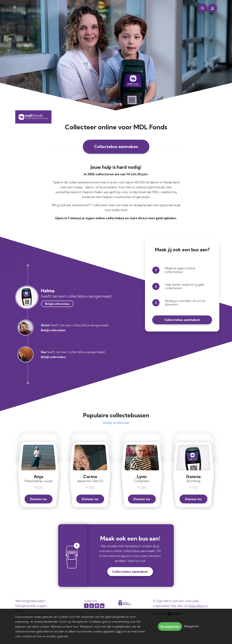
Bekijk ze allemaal (116, 423)
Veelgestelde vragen (31, 606)
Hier (119, 631)
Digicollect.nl (198, 606)
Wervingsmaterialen (30, 601)
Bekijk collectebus (57, 304)
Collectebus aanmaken (116, 147)
